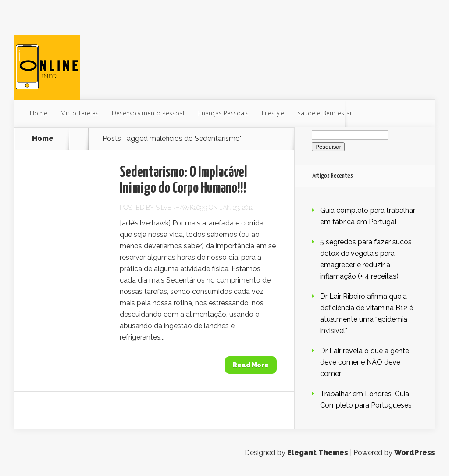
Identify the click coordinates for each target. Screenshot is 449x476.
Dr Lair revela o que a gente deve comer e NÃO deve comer (365, 362)
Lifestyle (273, 113)
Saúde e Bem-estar (325, 113)
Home (39, 113)
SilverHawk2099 (181, 208)
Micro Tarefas (80, 113)
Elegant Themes (318, 453)
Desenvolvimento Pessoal (148, 113)
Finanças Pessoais (223, 113)
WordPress (415, 453)
